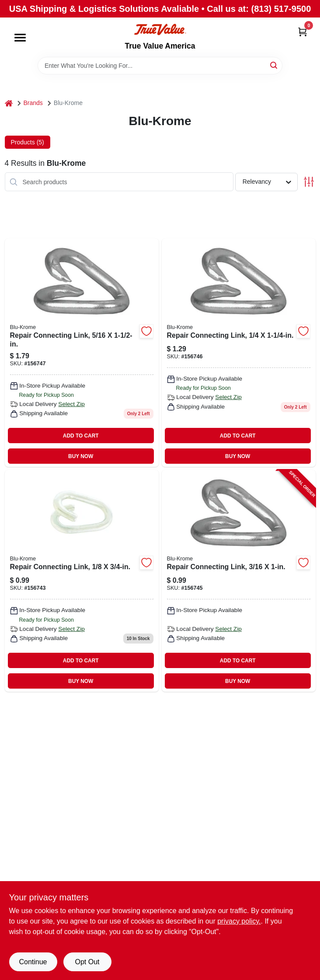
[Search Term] (160, 66)
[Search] (274, 65)
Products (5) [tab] (28, 142)
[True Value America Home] (160, 30)
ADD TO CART (81, 436)
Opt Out (87, 962)
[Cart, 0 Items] (303, 32)
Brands (33, 103)
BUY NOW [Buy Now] (81, 456)
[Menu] (20, 38)
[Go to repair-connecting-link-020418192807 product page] (82, 581)
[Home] (9, 103)
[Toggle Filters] (309, 182)
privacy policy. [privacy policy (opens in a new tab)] (239, 921)
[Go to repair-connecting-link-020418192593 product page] (239, 353)
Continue (33, 962)
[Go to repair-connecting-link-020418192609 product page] (82, 353)
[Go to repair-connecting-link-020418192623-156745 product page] (239, 581)
